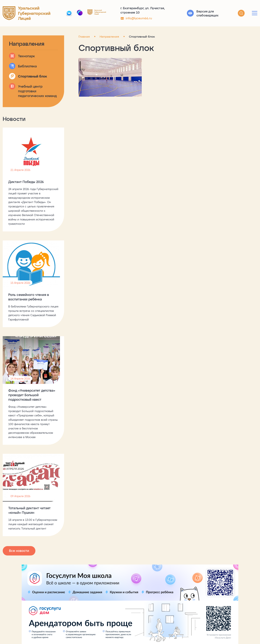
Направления (109, 36)
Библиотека (27, 66)
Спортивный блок (33, 76)
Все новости (19, 551)
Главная (84, 36)
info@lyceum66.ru (139, 18)
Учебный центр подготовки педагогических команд (37, 91)
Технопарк (26, 56)
